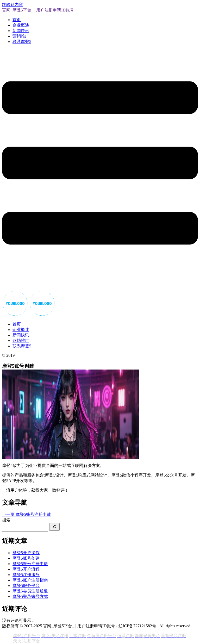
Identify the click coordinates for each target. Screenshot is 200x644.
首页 (17, 20)
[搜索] (54, 527)
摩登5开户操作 (26, 553)
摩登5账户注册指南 (30, 580)
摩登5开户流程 (26, 569)
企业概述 (21, 25)
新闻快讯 (21, 31)
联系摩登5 (22, 42)
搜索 (6, 520)
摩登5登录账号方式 (30, 596)
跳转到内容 (12, 5)
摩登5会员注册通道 (30, 591)
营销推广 (21, 36)
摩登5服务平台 (26, 586)
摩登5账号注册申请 (30, 564)
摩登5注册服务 (26, 575)
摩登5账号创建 (26, 558)
